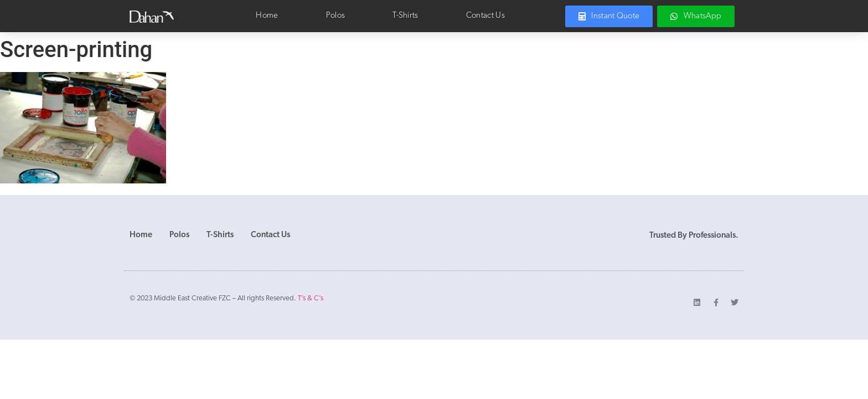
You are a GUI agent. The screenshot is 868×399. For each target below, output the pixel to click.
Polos (336, 16)
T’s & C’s (311, 298)
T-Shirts (405, 16)
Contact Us (485, 16)
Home (267, 16)
